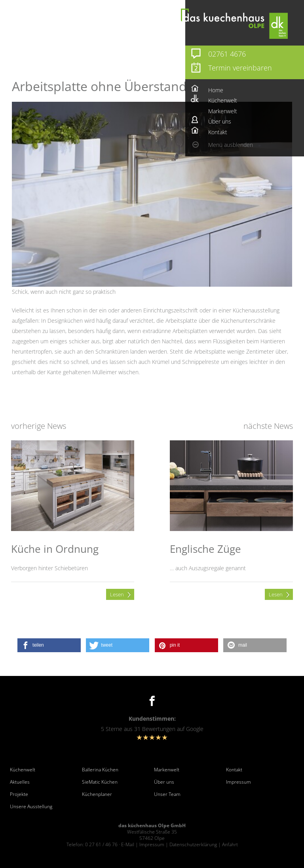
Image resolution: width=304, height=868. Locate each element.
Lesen (117, 594)
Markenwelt (167, 770)
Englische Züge (205, 549)
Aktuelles (20, 782)
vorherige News (39, 426)
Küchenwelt (23, 770)
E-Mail (128, 844)
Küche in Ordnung (55, 549)
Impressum (238, 782)
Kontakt (234, 770)
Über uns (164, 782)
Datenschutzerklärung (193, 844)
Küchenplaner (97, 794)
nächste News (268, 426)
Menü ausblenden (231, 145)
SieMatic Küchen (100, 782)
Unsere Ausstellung (31, 807)
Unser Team (167, 794)
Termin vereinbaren (240, 68)
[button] (49, 645)
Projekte (19, 794)
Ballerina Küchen (100, 770)
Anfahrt (230, 844)
